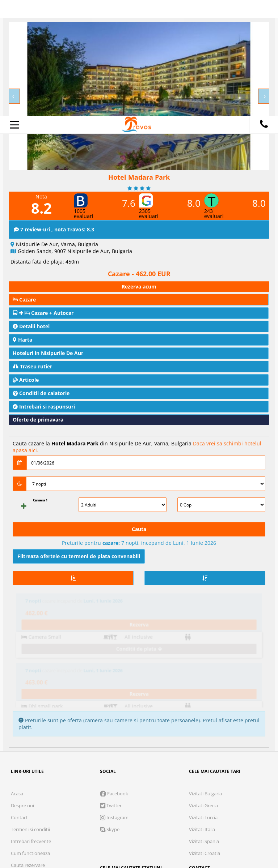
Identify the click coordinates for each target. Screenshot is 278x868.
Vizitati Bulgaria (205, 678)
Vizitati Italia (202, 714)
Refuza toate (59, 837)
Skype (110, 714)
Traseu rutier (32, 366)
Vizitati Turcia (203, 702)
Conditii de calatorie (41, 393)
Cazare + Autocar (43, 313)
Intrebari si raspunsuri (44, 407)
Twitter (111, 690)
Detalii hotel (31, 326)
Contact (19, 702)
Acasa (17, 678)
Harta (22, 340)
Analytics (102, 814)
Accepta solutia (139, 837)
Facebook (114, 678)
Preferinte (197, 814)
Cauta (139, 529)
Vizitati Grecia (203, 690)
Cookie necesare (47, 814)
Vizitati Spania (204, 726)
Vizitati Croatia (205, 737)
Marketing (149, 814)
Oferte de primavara (38, 420)
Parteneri (243, 814)
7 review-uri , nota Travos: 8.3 (54, 229)
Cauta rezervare (28, 749)
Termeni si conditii (30, 714)
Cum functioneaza (30, 737)
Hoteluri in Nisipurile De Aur (48, 353)
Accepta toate (219, 837)
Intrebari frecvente (31, 726)
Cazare (24, 300)
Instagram (114, 702)
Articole (26, 380)
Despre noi (22, 690)
